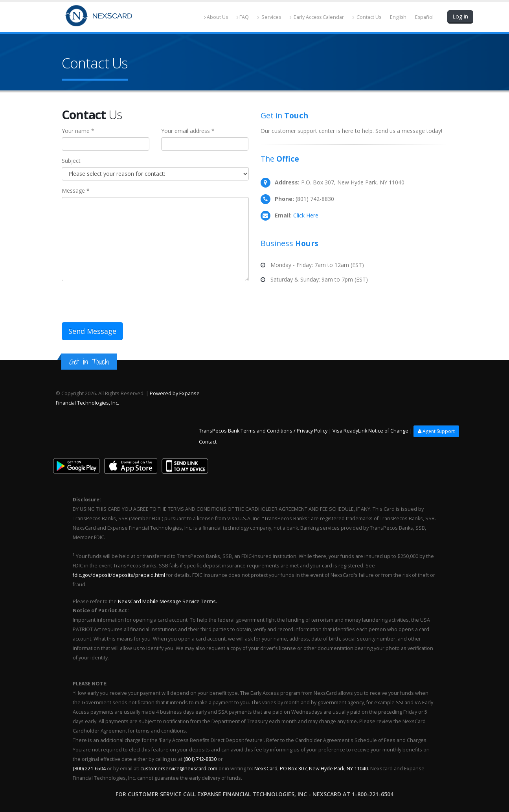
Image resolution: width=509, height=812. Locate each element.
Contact (208, 442)
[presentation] (121, 302)
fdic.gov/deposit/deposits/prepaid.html (119, 575)
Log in (460, 16)
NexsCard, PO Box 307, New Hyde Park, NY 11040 (311, 769)
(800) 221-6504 (89, 769)
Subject (71, 161)
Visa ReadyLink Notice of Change (370, 431)
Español (424, 17)
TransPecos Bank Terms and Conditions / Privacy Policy (263, 431)
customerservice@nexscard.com (179, 769)
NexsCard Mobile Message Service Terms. (167, 601)
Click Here (306, 215)
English (398, 17)
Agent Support (436, 431)
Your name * (78, 131)
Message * (76, 191)
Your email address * (188, 131)
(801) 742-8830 (200, 759)
